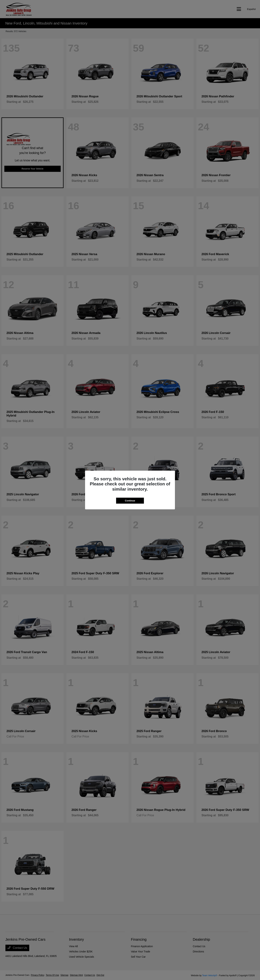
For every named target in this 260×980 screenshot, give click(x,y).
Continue (130, 501)
